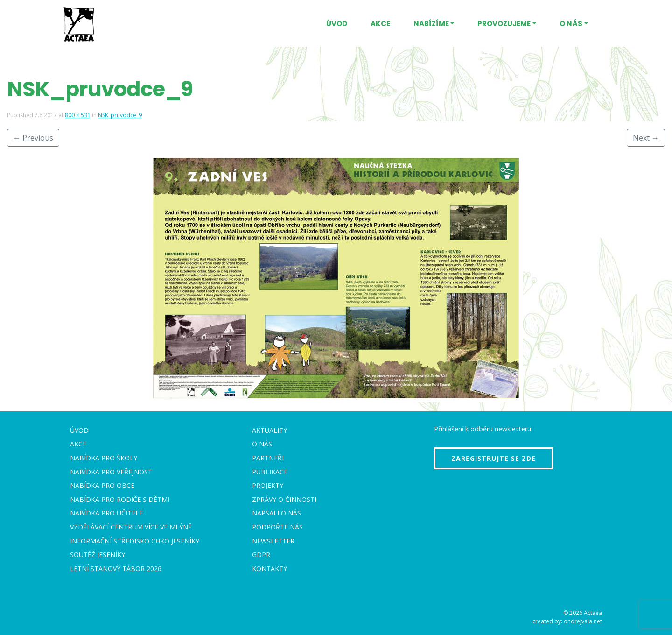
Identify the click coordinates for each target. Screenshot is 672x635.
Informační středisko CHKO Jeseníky (135, 541)
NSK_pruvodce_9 (120, 115)
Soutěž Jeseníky (98, 554)
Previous (33, 138)
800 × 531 (78, 115)
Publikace (270, 472)
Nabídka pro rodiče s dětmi (120, 499)
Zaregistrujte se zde (493, 458)
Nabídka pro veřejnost (111, 472)
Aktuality (269, 430)
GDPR (261, 554)
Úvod (337, 24)
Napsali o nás (276, 513)
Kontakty (269, 568)
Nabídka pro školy (104, 458)
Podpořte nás (277, 527)
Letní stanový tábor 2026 (116, 568)
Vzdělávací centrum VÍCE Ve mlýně (131, 527)
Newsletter (273, 541)
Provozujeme (504, 24)
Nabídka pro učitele (106, 513)
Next (646, 138)
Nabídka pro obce (102, 485)
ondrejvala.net (583, 621)
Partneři (268, 458)
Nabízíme (431, 24)
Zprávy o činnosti (284, 499)
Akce (380, 24)
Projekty (268, 485)
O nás (571, 24)
